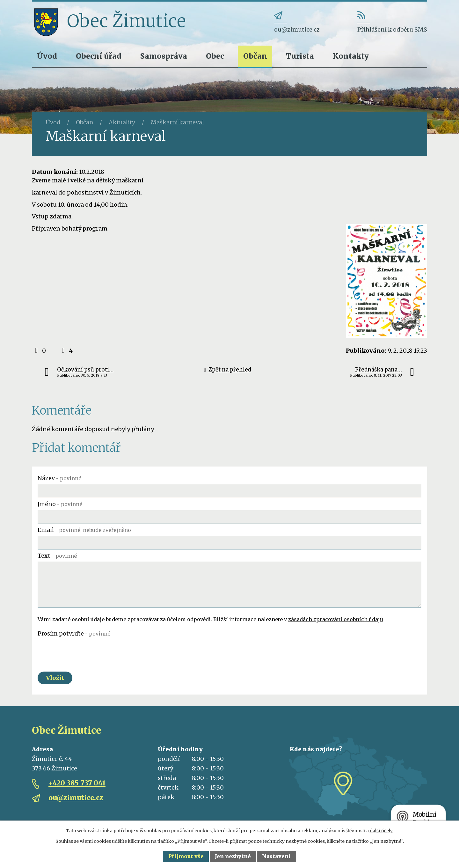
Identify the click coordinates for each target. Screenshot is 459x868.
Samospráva (164, 56)
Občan (255, 56)
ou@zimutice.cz (76, 798)
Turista (300, 56)
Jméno (60, 504)
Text (57, 556)
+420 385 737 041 (77, 783)
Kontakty (351, 56)
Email (84, 530)
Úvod (47, 56)
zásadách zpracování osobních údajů (336, 619)
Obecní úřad (99, 56)
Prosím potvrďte (74, 633)
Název (59, 478)
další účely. (382, 831)
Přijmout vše (186, 856)
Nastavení (276, 856)
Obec (215, 56)
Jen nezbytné (233, 856)
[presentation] (86, 652)
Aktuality (122, 122)
